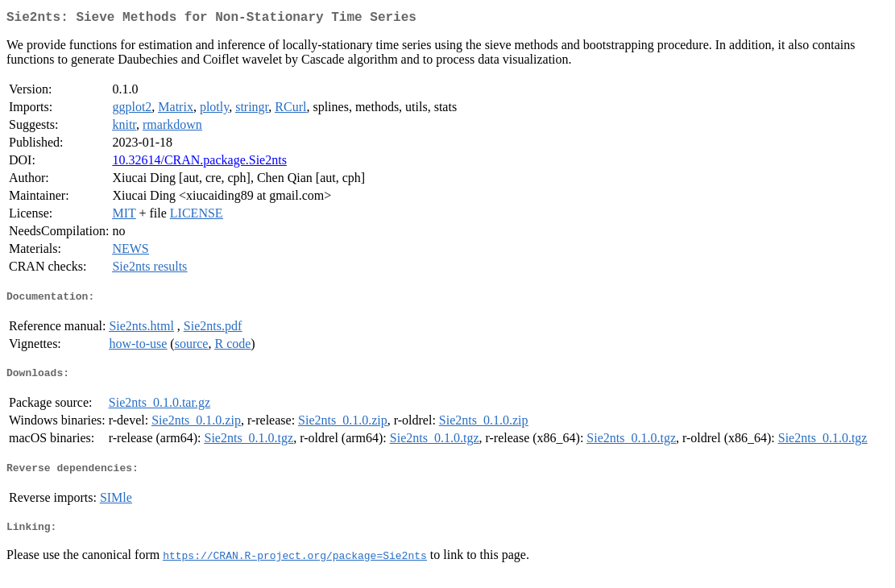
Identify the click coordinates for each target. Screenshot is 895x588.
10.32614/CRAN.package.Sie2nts (199, 163)
